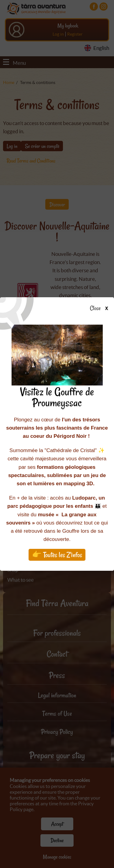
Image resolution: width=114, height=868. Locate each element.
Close (101, 309)
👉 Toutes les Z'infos (57, 555)
